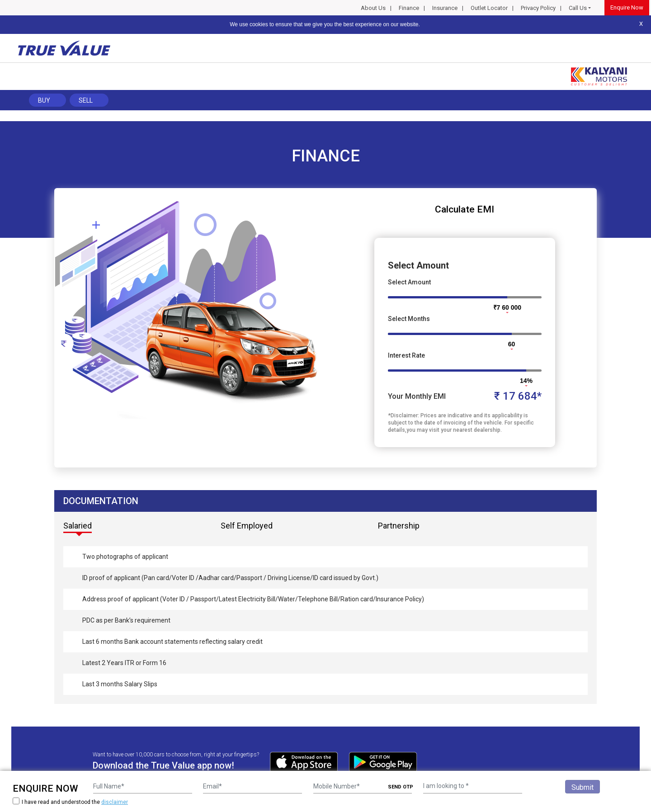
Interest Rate (406, 355)
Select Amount (409, 282)
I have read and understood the (70, 802)
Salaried (78, 526)
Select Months (409, 319)
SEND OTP (401, 787)
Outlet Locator (489, 8)
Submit (583, 787)
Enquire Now (627, 7)
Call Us (578, 8)
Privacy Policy (538, 8)
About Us (373, 8)
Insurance (445, 8)
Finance (409, 8)
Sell (86, 100)
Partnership (399, 526)
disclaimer (115, 802)
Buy (44, 100)
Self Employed (247, 526)
